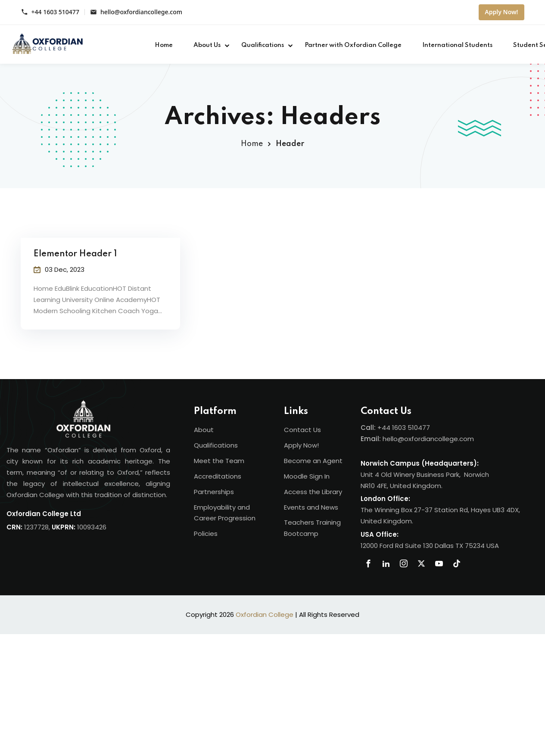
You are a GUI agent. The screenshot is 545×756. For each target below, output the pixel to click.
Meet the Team (219, 461)
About (204, 430)
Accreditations (218, 476)
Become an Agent (313, 461)
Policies (206, 534)
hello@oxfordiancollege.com (141, 12)
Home (164, 45)
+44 (385, 428)
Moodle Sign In (307, 476)
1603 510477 (411, 428)
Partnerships (214, 492)
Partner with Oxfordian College (353, 45)
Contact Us (302, 430)
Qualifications (263, 45)
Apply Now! (501, 12)
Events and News (311, 507)
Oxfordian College (265, 614)
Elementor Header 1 (75, 254)
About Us (207, 45)
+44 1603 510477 (55, 12)
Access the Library (313, 492)
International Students (457, 45)
